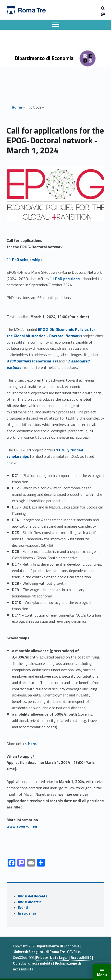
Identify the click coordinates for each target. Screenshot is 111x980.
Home (17, 107)
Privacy (42, 958)
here (32, 744)
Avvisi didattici (30, 902)
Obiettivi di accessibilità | (34, 963)
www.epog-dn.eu (22, 826)
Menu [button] (102, 975)
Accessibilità (81, 958)
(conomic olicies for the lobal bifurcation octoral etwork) (51, 333)
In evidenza (27, 913)
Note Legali (59, 958)
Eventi (23, 908)
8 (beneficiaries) (32, 361)
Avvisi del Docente (33, 896)
